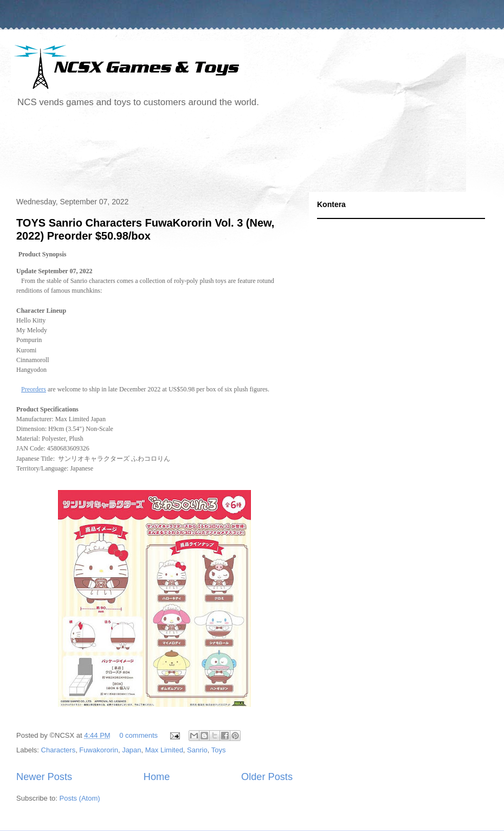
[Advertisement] (208, 154)
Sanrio (197, 750)
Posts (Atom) (80, 798)
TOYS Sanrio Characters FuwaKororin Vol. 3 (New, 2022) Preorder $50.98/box (145, 229)
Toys (219, 750)
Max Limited (164, 750)
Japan (131, 750)
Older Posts (267, 777)
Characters (59, 750)
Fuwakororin (99, 750)
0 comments (138, 735)
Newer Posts (44, 777)
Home (157, 777)
